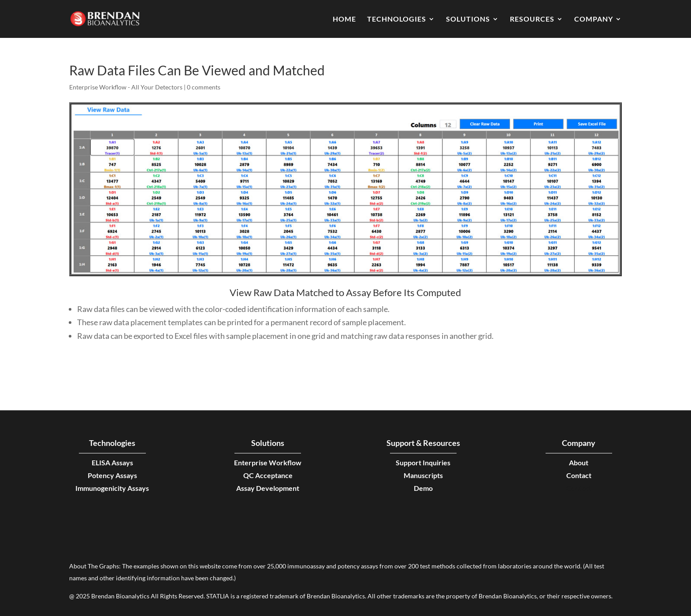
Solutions (468, 19)
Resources (532, 19)
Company (594, 19)
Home (344, 19)
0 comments (204, 87)
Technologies (397, 19)
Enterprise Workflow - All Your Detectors (126, 87)
